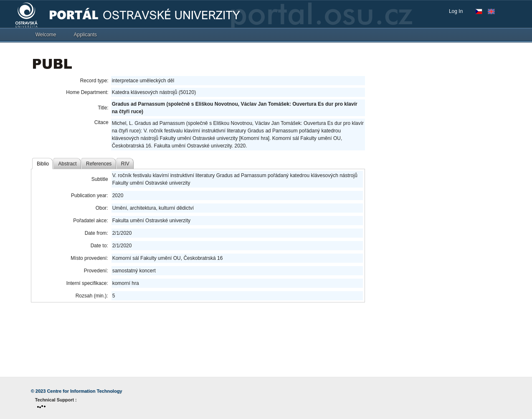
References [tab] (99, 164)
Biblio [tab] (43, 164)
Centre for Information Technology (84, 391)
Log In (456, 11)
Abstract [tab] (68, 164)
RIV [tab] (125, 164)
